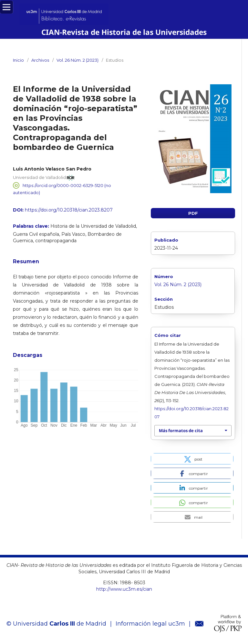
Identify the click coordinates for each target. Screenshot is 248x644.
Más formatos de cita (181, 431)
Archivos (40, 60)
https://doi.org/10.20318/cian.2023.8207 (69, 210)
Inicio (18, 60)
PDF (193, 213)
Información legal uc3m (150, 624)
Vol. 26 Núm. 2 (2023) (77, 60)
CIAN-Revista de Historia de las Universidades (124, 32)
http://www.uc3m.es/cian (124, 589)
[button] (192, 459)
